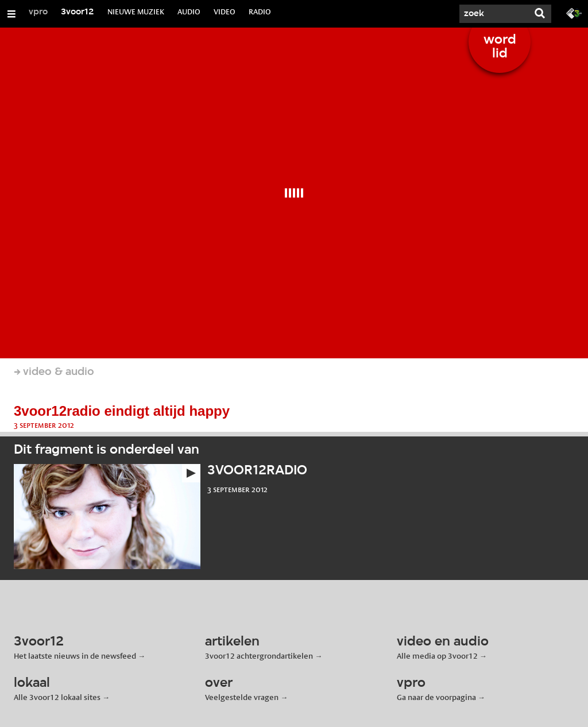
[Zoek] (494, 14)
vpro (38, 12)
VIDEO (225, 11)
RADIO (260, 11)
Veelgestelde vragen (242, 697)
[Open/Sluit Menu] (11, 14)
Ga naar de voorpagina (436, 697)
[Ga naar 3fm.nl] (574, 13)
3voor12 (78, 12)
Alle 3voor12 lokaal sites (57, 697)
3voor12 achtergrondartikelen (259, 656)
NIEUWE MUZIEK (136, 11)
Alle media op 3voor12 (437, 656)
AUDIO (189, 11)
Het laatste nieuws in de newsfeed (75, 656)
